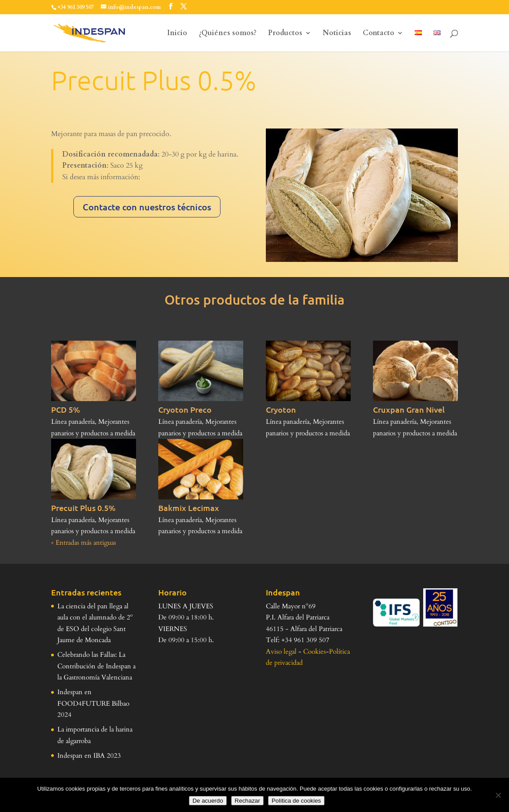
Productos (285, 34)
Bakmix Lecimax (189, 508)
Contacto (379, 34)
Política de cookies (296, 801)
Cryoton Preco (185, 409)
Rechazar (247, 801)
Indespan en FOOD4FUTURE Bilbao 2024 (93, 703)
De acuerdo (208, 801)
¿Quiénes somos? (228, 34)
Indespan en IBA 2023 (89, 756)
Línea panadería (73, 422)
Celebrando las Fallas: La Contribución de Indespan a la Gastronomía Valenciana (96, 666)
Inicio (177, 34)
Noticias (337, 34)
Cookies (315, 651)
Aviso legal (281, 651)
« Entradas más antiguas (84, 543)
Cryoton (281, 409)
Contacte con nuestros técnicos (147, 207)
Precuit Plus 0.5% (83, 508)
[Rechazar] (498, 795)
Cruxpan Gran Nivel (409, 409)
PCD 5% (66, 409)
